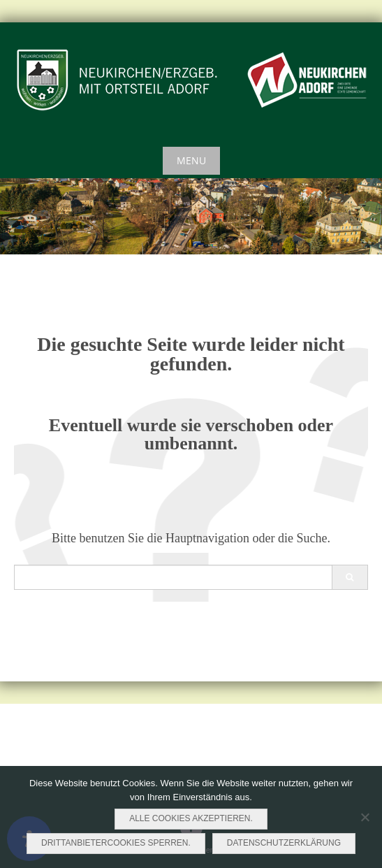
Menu (191, 160)
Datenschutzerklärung (284, 843)
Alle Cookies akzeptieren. (191, 818)
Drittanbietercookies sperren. (116, 843)
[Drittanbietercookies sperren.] (365, 817)
